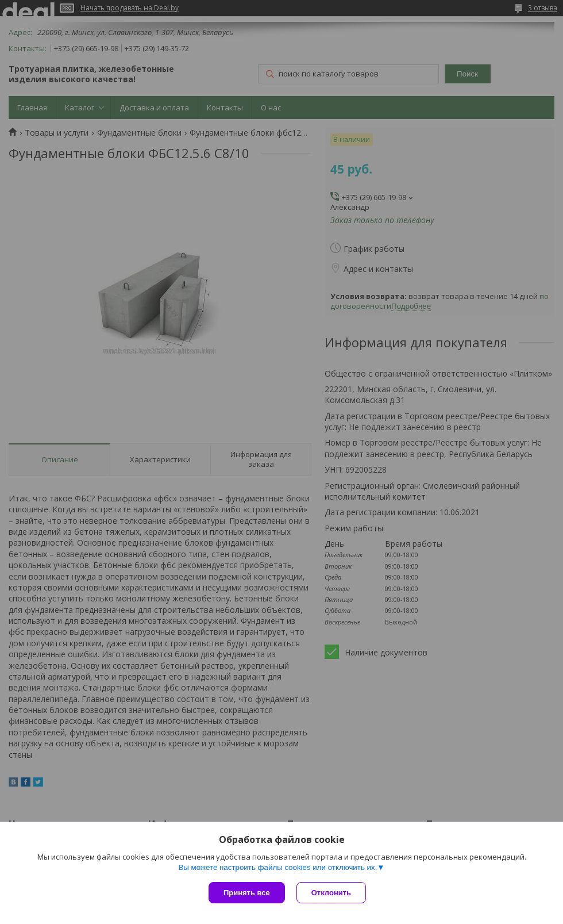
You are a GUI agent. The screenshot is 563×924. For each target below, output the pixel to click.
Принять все (247, 893)
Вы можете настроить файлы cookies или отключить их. (277, 867)
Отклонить (331, 893)
